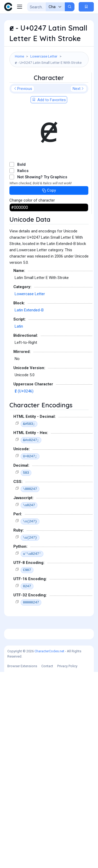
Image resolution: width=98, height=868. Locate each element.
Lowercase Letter (44, 56)
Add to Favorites (49, 198)
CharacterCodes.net (49, 847)
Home (19, 56)
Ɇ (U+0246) (24, 489)
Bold (21, 262)
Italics (23, 269)
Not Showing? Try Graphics (42, 275)
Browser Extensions (22, 862)
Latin (19, 424)
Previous (23, 187)
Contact (47, 862)
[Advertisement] (49, 121)
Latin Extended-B (29, 408)
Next (79, 187)
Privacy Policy (67, 862)
